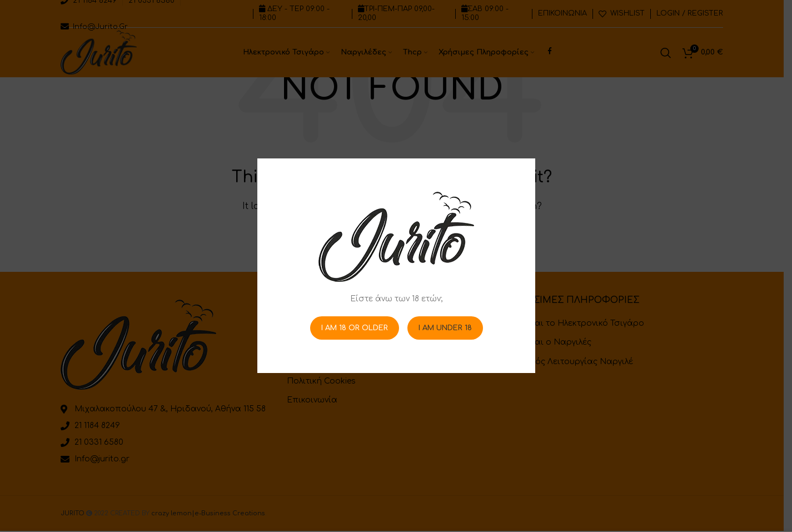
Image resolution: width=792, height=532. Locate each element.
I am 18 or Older (354, 328)
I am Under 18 (445, 328)
